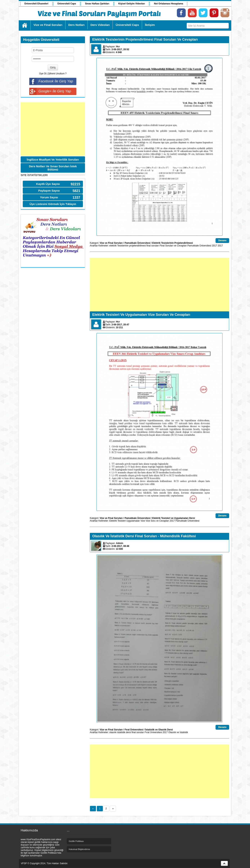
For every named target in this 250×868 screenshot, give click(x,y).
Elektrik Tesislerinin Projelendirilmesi (173, 243)
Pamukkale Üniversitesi (137, 243)
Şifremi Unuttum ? (57, 74)
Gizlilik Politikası (76, 841)
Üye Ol (43, 74)
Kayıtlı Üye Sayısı (48, 184)
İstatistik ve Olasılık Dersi (159, 730)
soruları (140, 732)
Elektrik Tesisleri (118, 521)
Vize (143, 521)
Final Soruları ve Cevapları (173, 246)
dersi (128, 732)
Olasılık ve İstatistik (178, 732)
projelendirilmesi (138, 246)
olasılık (113, 732)
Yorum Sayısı (49, 197)
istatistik (121, 732)
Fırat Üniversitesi (134, 730)
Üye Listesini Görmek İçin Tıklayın (53, 204)
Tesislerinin (123, 246)
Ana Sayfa (25, 25)
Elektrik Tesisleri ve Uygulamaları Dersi (174, 518)
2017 (214, 246)
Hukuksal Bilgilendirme (79, 849)
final (134, 732)
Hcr (118, 47)
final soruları (153, 246)
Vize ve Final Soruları (111, 243)
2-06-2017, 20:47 (120, 325)
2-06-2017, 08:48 (120, 546)
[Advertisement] (53, 129)
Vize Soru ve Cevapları (157, 521)
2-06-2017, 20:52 (120, 49)
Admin (120, 543)
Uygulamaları (133, 521)
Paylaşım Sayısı (49, 191)
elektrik (113, 246)
